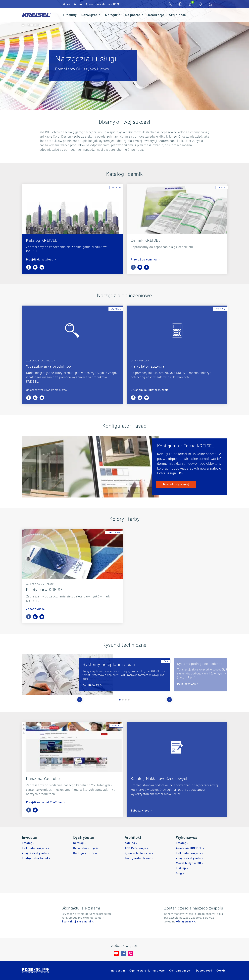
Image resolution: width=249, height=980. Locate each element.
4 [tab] (129, 700)
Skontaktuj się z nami (76, 922)
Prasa (90, 4)
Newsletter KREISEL (109, 4)
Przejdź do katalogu (40, 260)
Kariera (78, 4)
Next (169, 700)
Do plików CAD (92, 685)
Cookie (221, 971)
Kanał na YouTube (43, 779)
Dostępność (204, 971)
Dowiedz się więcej (176, 484)
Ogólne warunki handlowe (147, 971)
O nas (67, 4)
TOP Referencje (135, 848)
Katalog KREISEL (42, 240)
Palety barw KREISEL (46, 590)
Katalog (27, 843)
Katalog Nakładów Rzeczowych (160, 779)
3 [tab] (126, 700)
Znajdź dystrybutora (36, 853)
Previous (80, 700)
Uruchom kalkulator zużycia (150, 390)
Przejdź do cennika (144, 260)
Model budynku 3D (189, 863)
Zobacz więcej (36, 609)
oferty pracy (185, 922)
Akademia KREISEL (189, 848)
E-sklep (181, 868)
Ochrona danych (180, 971)
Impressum (117, 971)
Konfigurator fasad (35, 858)
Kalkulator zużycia (148, 366)
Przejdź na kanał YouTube (44, 802)
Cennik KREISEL (146, 240)
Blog (179, 873)
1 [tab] (120, 700)
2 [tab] (123, 700)
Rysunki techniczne (138, 853)
